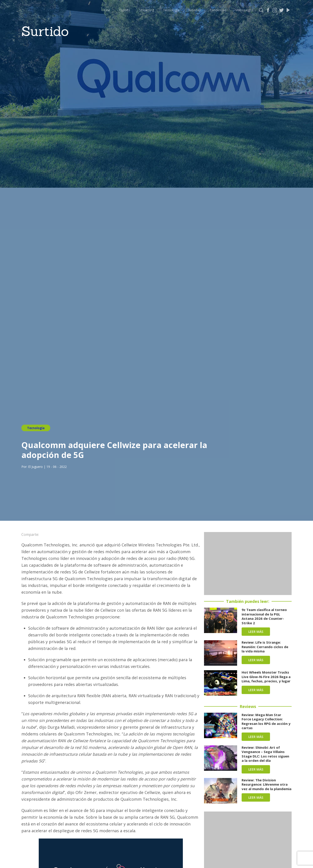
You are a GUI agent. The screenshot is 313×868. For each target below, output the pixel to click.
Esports (125, 10)
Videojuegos (244, 10)
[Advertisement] (248, 564)
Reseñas (194, 10)
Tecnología (171, 10)
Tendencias (218, 10)
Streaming (147, 10)
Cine (107, 10)
